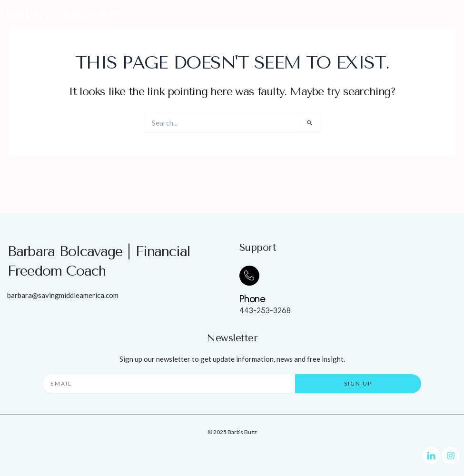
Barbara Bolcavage (63, 14)
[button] (445, 14)
